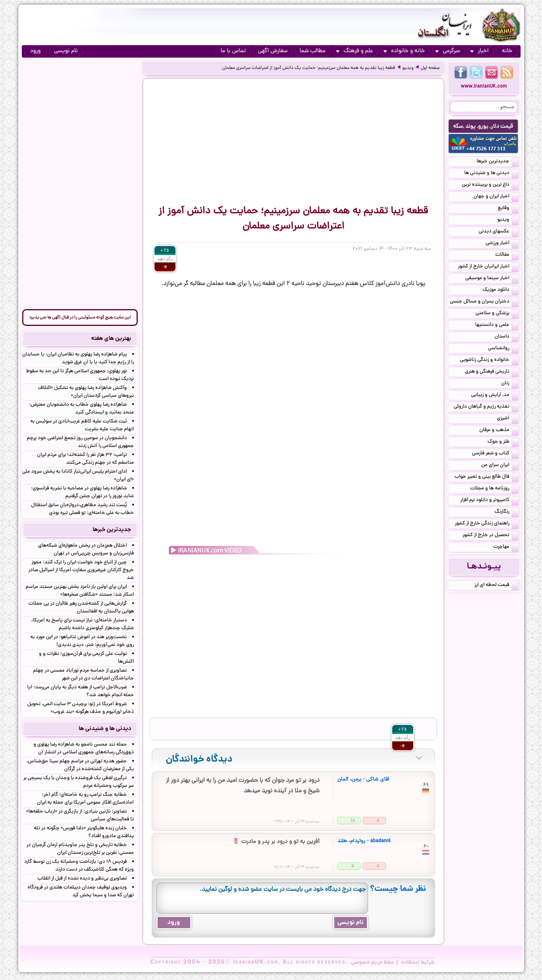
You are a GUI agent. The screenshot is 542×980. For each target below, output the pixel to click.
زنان (510, 384)
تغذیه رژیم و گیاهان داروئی (486, 407)
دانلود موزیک (501, 290)
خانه (507, 51)
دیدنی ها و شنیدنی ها (491, 174)
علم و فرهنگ (354, 51)
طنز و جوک (503, 442)
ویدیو (408, 68)
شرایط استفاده (418, 962)
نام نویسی (66, 51)
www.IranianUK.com (484, 87)
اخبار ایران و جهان (496, 197)
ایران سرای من (500, 466)
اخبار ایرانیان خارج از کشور (488, 267)
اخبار (479, 51)
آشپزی (508, 419)
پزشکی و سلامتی (497, 314)
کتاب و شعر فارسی (495, 454)
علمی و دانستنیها (497, 325)
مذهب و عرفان (499, 431)
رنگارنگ (507, 512)
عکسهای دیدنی (499, 232)
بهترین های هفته (111, 339)
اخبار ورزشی (502, 244)
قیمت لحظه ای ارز (496, 586)
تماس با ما (233, 51)
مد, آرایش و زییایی (495, 396)
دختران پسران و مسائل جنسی (484, 302)
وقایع (508, 209)
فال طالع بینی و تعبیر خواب (487, 477)
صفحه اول (430, 68)
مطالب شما (313, 51)
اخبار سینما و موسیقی (492, 279)
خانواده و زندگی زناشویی (489, 361)
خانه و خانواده (404, 51)
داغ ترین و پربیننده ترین (490, 185)
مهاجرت (506, 547)
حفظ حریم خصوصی (372, 962)
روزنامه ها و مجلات (494, 489)
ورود (35, 51)
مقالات (507, 255)
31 (353, 820)
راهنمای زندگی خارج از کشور (487, 524)
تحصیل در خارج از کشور (491, 536)
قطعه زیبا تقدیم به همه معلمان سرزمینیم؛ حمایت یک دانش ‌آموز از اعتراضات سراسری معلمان (309, 68)
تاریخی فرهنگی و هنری (492, 372)
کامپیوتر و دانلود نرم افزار (489, 501)
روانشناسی (503, 349)
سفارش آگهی (273, 51)
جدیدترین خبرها (498, 162)
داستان (507, 337)
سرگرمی (447, 51)
